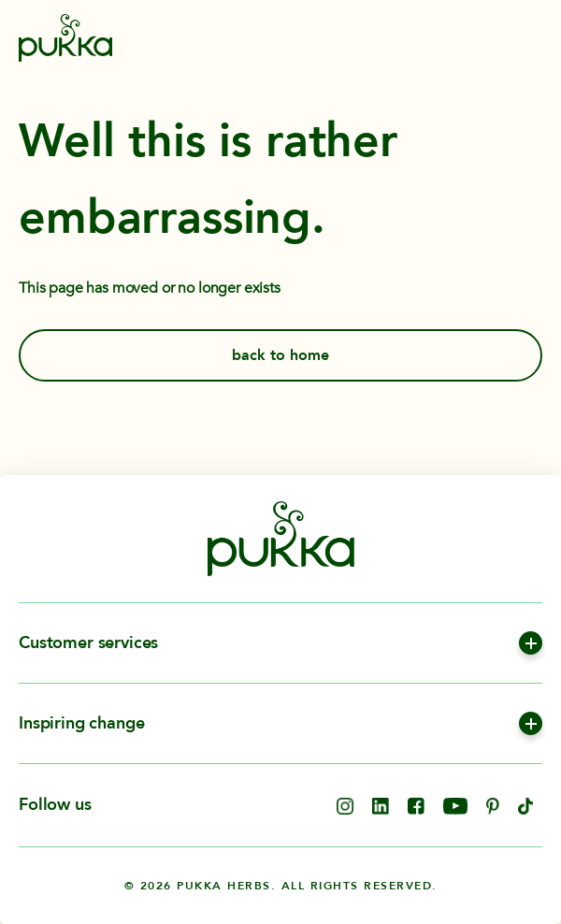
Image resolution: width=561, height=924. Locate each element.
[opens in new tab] (345, 810)
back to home (280, 355)
